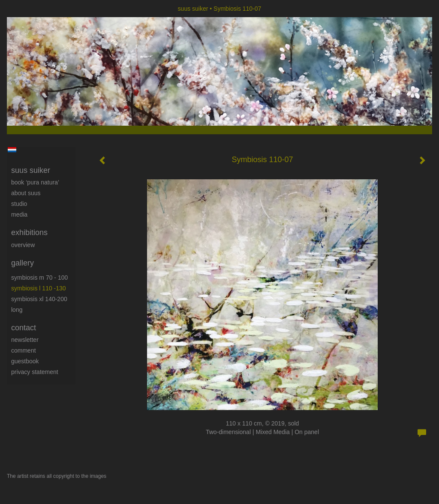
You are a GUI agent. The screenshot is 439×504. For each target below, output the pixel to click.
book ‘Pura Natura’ (35, 182)
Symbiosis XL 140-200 (39, 299)
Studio (19, 204)
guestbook (25, 361)
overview (23, 245)
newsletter (25, 340)
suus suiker (193, 9)
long (17, 310)
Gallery (23, 263)
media (19, 214)
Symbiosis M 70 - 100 (39, 278)
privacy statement (35, 372)
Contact (24, 328)
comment (24, 350)
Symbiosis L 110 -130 (39, 288)
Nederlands (12, 150)
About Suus (26, 193)
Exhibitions (29, 232)
